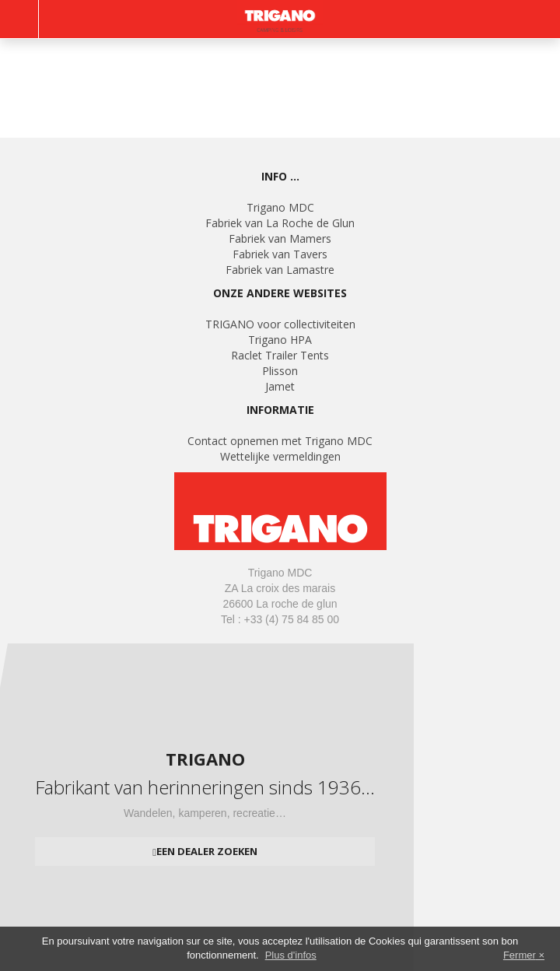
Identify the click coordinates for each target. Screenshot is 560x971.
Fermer (520, 955)
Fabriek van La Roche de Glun (280, 223)
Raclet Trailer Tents (280, 355)
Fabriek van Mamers (280, 238)
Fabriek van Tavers (280, 254)
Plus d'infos (291, 955)
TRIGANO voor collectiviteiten (280, 324)
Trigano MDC (280, 207)
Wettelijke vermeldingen (280, 456)
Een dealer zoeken (207, 851)
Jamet (280, 386)
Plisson (280, 371)
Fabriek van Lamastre (280, 270)
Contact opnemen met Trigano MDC (280, 441)
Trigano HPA (280, 340)
